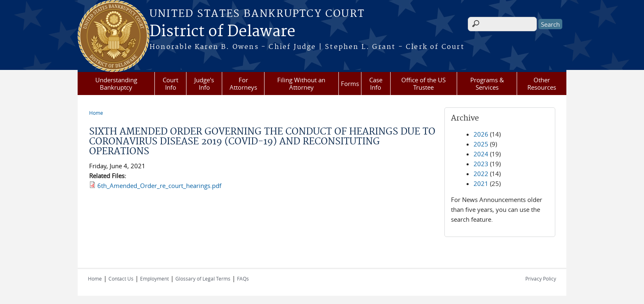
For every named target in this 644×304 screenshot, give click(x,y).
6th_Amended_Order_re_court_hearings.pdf (159, 186)
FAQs (243, 278)
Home (96, 113)
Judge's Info (204, 84)
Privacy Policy (541, 278)
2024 (481, 154)
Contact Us (121, 278)
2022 (481, 174)
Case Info (376, 84)
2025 (481, 144)
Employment (154, 278)
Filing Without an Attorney (301, 84)
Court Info (170, 84)
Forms (350, 84)
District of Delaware (222, 32)
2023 (481, 164)
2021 (481, 183)
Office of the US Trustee (423, 84)
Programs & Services (487, 84)
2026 (481, 134)
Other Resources (542, 84)
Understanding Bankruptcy (116, 84)
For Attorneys (243, 84)
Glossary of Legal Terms (203, 278)
